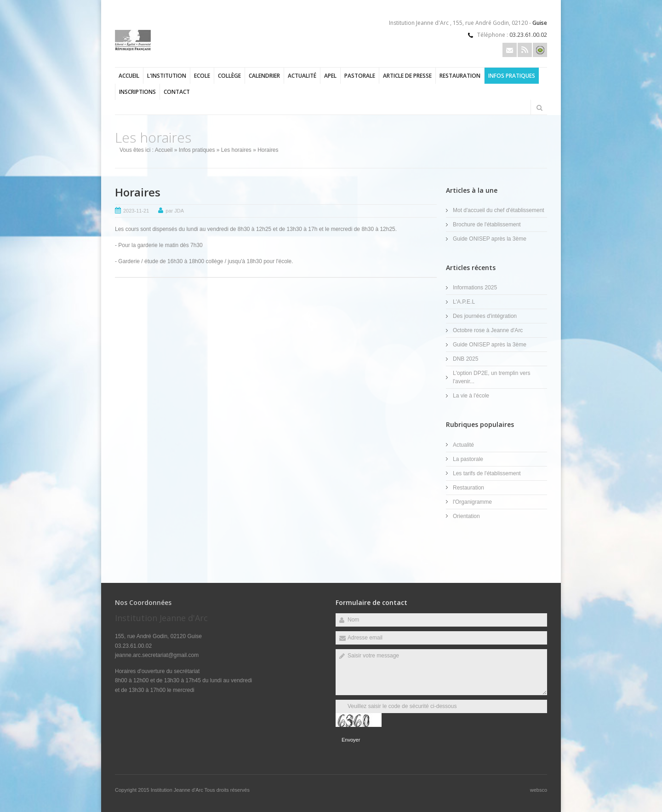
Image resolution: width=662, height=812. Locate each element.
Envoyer (351, 740)
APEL (330, 76)
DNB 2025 (465, 359)
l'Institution (167, 76)
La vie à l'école (471, 396)
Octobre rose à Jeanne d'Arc (488, 330)
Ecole (202, 76)
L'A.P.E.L (464, 302)
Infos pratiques (512, 76)
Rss (525, 50)
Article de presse (407, 76)
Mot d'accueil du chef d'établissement (499, 210)
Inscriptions (137, 92)
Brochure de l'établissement (487, 225)
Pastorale (360, 76)
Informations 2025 (475, 288)
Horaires (138, 192)
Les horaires (236, 150)
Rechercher (539, 108)
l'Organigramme (472, 502)
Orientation (466, 516)
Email (510, 50)
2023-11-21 (136, 211)
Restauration (460, 76)
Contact (177, 92)
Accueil (129, 76)
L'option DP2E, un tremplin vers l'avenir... (491, 377)
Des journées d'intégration (485, 316)
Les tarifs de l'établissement (487, 473)
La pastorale (468, 459)
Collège (229, 76)
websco (539, 790)
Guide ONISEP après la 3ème (490, 239)
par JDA (175, 211)
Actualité (302, 76)
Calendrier (264, 76)
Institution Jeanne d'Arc (178, 790)
